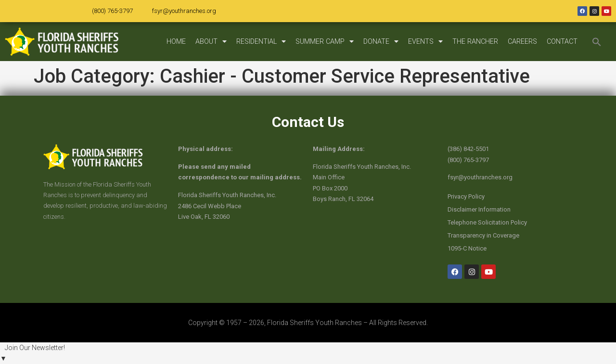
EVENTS (425, 41)
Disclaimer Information (479, 209)
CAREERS (522, 42)
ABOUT (211, 41)
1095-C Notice (467, 248)
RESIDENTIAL (261, 41)
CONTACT (562, 42)
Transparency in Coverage (483, 235)
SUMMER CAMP (325, 41)
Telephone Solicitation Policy (487, 222)
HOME (176, 42)
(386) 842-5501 (468, 149)
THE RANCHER (475, 42)
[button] (597, 42)
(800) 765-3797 (112, 11)
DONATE (381, 41)
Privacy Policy (466, 196)
